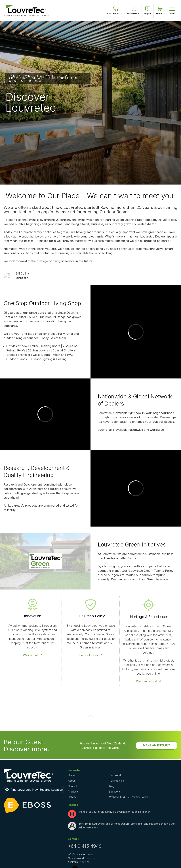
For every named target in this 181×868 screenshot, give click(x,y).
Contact (72, 760)
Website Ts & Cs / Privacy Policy (129, 771)
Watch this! (30, 688)
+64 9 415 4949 (85, 820)
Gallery (72, 771)
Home (71, 749)
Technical (115, 749)
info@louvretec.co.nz (81, 828)
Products (73, 766)
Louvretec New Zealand (42, 866)
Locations (115, 766)
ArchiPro (83, 798)
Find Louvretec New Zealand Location (37, 764)
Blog (112, 760)
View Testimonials (114, 91)
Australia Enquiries (79, 836)
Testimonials (116, 755)
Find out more (88, 688)
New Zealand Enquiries (82, 832)
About (71, 755)
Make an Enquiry (156, 719)
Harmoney (144, 786)
